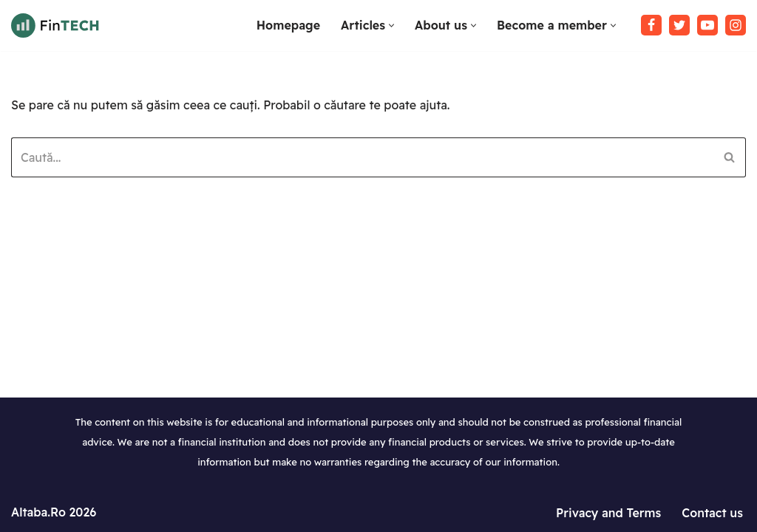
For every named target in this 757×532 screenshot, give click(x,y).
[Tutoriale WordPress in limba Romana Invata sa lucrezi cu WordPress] (55, 25)
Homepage (288, 25)
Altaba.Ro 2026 (54, 512)
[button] (391, 25)
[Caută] (362, 157)
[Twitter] (679, 25)
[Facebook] (651, 25)
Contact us (712, 513)
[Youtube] (707, 25)
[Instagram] (736, 25)
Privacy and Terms (608, 513)
